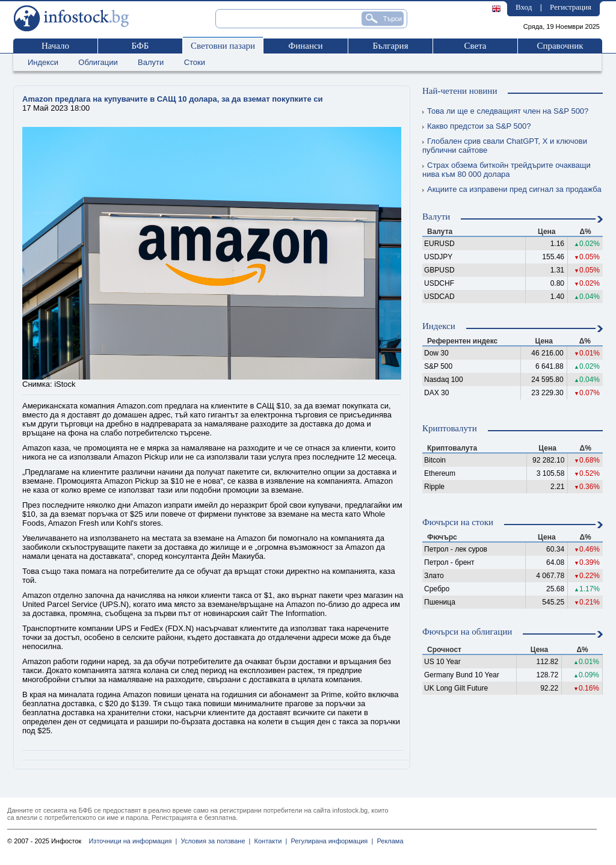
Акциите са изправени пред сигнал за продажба (512, 189)
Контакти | (269, 841)
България (390, 46)
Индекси (43, 62)
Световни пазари (223, 46)
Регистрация (571, 7)
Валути (151, 62)
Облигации (98, 62)
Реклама (388, 841)
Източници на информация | (133, 841)
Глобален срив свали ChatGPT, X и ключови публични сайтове (505, 146)
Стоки (195, 62)
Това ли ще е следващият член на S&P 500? (505, 111)
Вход (524, 7)
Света (475, 46)
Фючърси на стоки (458, 522)
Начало (55, 46)
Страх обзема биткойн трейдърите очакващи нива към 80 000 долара (507, 170)
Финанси (305, 46)
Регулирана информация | (330, 841)
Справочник (560, 46)
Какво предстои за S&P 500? (476, 126)
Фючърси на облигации (467, 632)
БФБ (140, 46)
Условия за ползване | (214, 841)
